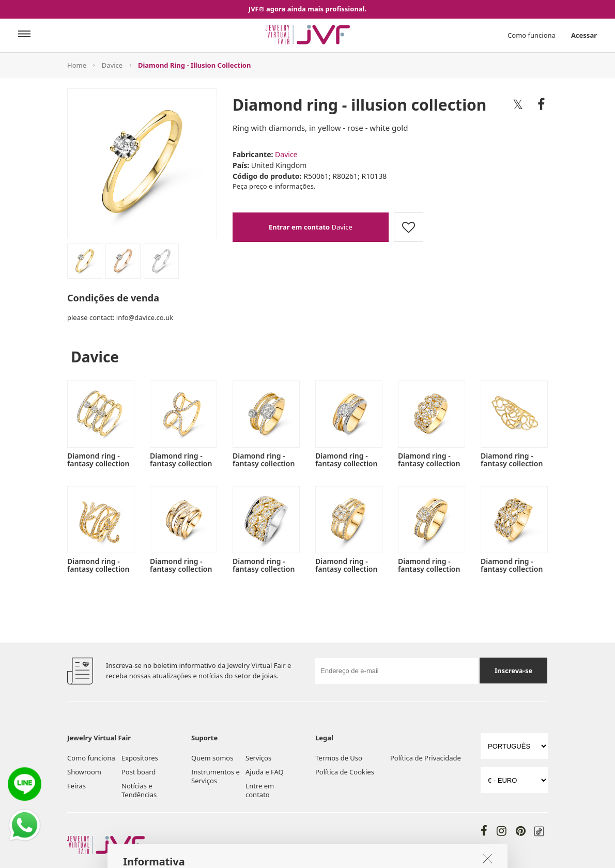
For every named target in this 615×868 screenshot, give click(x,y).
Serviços (258, 758)
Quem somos (212, 758)
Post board (139, 772)
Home (77, 65)
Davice (112, 65)
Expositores (140, 758)
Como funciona (532, 35)
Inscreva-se (513, 671)
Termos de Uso (339, 758)
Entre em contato (260, 790)
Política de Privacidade (426, 758)
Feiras (76, 786)
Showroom (84, 772)
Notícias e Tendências (139, 790)
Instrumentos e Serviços (216, 776)
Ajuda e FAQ (265, 772)
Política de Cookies (345, 772)
